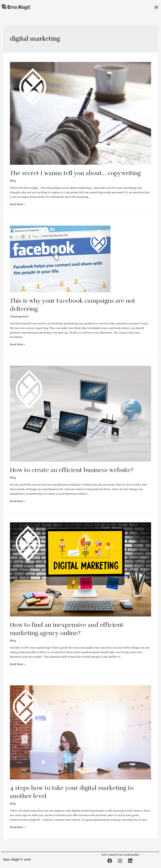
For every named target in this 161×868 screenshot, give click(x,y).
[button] (156, 7)
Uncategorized (19, 316)
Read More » (18, 204)
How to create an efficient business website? (75, 470)
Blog (13, 180)
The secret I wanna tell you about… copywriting (80, 173)
